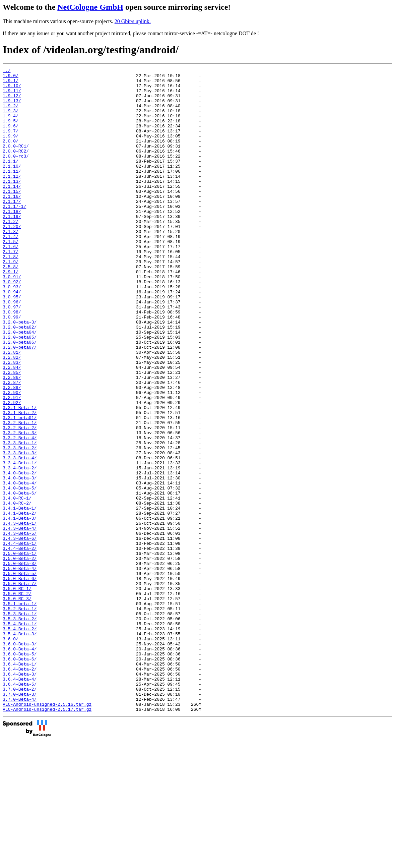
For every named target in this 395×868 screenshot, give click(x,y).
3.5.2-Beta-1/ (20, 717)
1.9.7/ (11, 144)
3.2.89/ (12, 452)
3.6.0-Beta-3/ (20, 759)
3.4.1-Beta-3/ (20, 609)
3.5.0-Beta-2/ (20, 657)
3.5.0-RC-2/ (17, 699)
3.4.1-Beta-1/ (20, 596)
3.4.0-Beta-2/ (20, 554)
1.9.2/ (11, 114)
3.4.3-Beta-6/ (20, 633)
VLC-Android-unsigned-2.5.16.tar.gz (47, 832)
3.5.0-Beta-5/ (20, 675)
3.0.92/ (12, 325)
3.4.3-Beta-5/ (20, 627)
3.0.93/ (12, 331)
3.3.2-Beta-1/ (20, 494)
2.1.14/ (12, 210)
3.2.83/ (12, 421)
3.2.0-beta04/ (20, 385)
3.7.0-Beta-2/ (20, 814)
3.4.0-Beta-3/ (20, 560)
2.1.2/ (11, 252)
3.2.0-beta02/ (20, 379)
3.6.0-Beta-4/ (20, 765)
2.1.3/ (11, 265)
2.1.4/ (11, 271)
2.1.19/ (12, 246)
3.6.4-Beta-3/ (20, 796)
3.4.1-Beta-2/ (20, 602)
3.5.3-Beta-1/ (20, 723)
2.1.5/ (11, 277)
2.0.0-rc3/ (16, 174)
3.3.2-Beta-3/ (20, 506)
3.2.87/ (12, 446)
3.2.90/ (12, 458)
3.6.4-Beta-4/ (20, 802)
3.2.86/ (12, 440)
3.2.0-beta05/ (20, 391)
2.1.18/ (12, 240)
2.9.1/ (11, 313)
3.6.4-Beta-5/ (20, 808)
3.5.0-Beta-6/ (20, 681)
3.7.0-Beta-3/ (20, 820)
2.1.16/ (12, 222)
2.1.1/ (11, 180)
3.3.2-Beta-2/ (20, 500)
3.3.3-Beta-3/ (20, 530)
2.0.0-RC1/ (16, 162)
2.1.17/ (12, 228)
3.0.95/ (12, 343)
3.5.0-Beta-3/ (20, 663)
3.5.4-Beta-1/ (20, 735)
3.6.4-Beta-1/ (20, 784)
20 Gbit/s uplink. (133, 21)
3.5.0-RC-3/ (17, 705)
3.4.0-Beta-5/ (20, 572)
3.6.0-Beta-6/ (20, 777)
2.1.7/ (11, 289)
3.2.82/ (12, 415)
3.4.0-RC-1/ (17, 584)
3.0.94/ (12, 337)
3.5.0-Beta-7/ (20, 687)
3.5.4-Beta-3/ (20, 747)
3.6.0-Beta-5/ (20, 771)
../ (7, 71)
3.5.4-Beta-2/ (20, 741)
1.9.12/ (12, 102)
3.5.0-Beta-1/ (20, 651)
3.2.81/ (12, 409)
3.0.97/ (12, 355)
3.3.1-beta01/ (20, 488)
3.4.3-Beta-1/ (20, 615)
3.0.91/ (12, 319)
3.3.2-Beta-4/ (20, 512)
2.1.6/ (11, 283)
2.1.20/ (12, 258)
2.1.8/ (11, 295)
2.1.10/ (12, 186)
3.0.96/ (12, 349)
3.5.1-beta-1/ (20, 711)
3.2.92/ (12, 470)
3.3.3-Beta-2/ (20, 524)
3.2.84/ (12, 427)
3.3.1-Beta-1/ (20, 476)
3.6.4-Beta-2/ (20, 790)
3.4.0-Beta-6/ (20, 578)
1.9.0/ (11, 77)
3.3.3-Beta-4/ (20, 536)
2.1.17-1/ (14, 234)
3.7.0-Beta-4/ (20, 826)
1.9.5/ (11, 132)
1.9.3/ (11, 120)
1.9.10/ (12, 90)
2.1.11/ (12, 192)
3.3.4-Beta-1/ (20, 542)
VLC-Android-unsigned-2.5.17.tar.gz (47, 838)
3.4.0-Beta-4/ (20, 566)
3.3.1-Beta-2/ (20, 482)
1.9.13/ (12, 108)
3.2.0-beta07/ (20, 403)
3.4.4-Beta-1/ (20, 639)
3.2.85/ (12, 433)
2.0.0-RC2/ (16, 168)
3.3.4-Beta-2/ (20, 548)
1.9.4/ (11, 126)
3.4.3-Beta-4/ (20, 621)
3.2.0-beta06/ (20, 397)
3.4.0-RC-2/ (17, 590)
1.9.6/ (11, 138)
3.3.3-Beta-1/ (20, 518)
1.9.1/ (11, 83)
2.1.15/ (12, 216)
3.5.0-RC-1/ (17, 693)
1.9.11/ (12, 96)
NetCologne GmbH (90, 7)
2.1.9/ (11, 301)
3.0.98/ (12, 361)
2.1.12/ (12, 198)
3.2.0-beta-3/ (20, 373)
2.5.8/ (11, 307)
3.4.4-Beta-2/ (20, 645)
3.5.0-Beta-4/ (20, 669)
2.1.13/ (12, 204)
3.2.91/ (12, 464)
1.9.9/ (11, 150)
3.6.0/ (11, 753)
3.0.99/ (12, 367)
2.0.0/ (11, 156)
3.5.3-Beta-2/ (20, 729)
